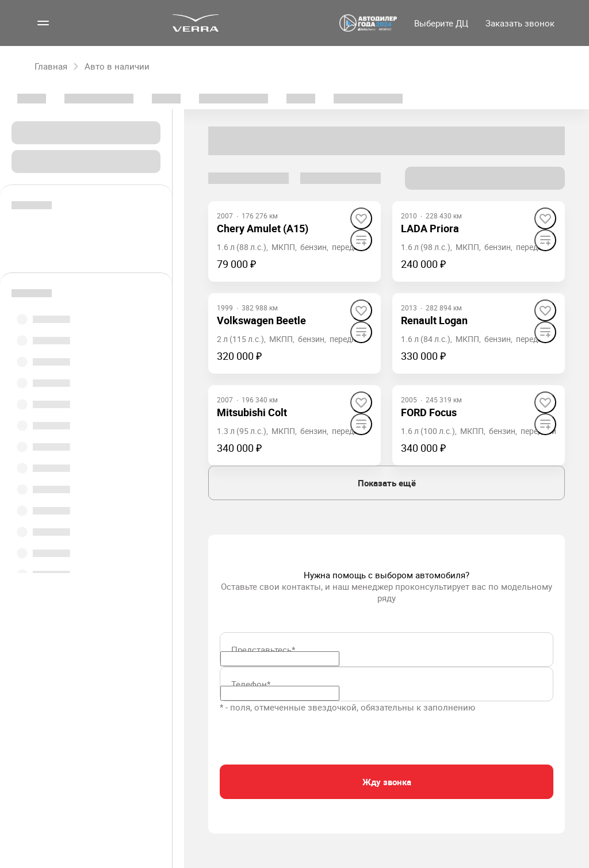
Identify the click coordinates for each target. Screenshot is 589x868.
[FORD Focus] (429, 412)
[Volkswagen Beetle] (261, 320)
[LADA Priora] (430, 228)
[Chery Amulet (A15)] (263, 228)
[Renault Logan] (434, 320)
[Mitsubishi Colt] (252, 412)
